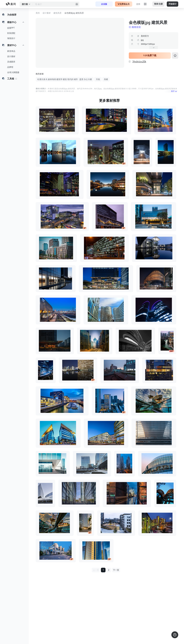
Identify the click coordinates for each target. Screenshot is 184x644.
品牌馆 (10, 67)
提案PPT (11, 28)
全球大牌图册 (13, 72)
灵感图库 (11, 62)
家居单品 (11, 51)
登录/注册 (158, 4)
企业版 (104, 4)
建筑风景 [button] (57, 13)
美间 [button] (38, 13)
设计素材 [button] (47, 13)
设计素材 (11, 56)
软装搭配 (11, 33)
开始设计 (172, 4)
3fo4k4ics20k (139, 62)
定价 (138, 4)
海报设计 (11, 38)
